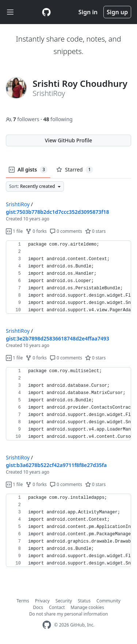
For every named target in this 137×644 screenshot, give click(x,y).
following (58, 119)
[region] (68, 277)
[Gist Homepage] (46, 12)
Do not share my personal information (69, 614)
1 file (14, 231)
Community (109, 601)
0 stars (96, 231)
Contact (57, 607)
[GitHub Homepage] (47, 625)
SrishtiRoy (18, 204)
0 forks (36, 231)
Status (84, 601)
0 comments (66, 231)
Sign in (88, 12)
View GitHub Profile (68, 140)
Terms (23, 601)
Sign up (117, 12)
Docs (38, 607)
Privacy (42, 601)
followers (23, 119)
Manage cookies (87, 607)
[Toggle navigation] (10, 12)
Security (64, 601)
